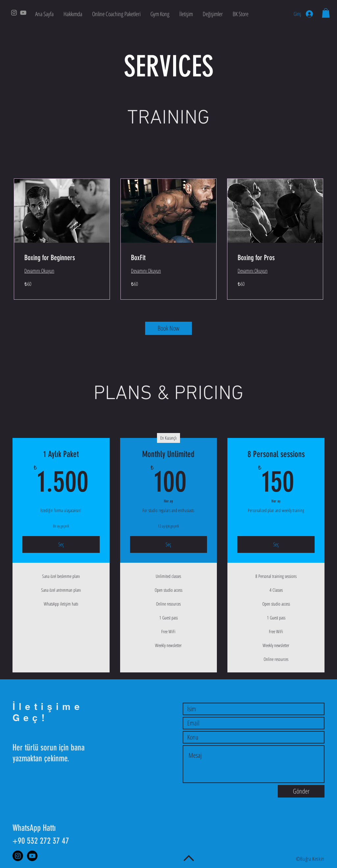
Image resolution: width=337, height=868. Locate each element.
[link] (62, 258)
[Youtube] (32, 856)
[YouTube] (23, 13)
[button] (326, 13)
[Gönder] (301, 791)
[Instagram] (14, 13)
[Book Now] (168, 328)
